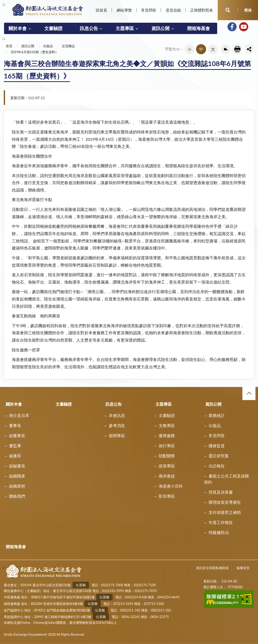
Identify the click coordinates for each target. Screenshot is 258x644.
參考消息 (117, 425)
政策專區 (167, 466)
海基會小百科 (171, 486)
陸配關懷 (167, 456)
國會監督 (217, 446)
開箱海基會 (199, 28)
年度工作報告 (221, 522)
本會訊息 (117, 415)
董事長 (15, 425)
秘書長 (15, 456)
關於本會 (18, 28)
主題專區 (125, 28)
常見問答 (149, 10)
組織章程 (17, 486)
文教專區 (167, 425)
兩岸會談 (167, 476)
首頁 (9, 46)
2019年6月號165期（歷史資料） (35, 52)
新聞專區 (117, 436)
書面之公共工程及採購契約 (227, 479)
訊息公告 (89, 28)
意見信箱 (173, 10)
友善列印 (237, 49)
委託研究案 (219, 456)
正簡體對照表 (202, 10)
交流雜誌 (68, 46)
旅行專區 (167, 446)
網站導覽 (124, 10)
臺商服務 (167, 436)
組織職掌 (17, 476)
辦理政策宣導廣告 (225, 502)
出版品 (48, 46)
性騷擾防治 (219, 532)
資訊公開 (160, 28)
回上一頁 (225, 49)
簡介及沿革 (19, 415)
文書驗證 (53, 28)
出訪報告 (217, 466)
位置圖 (81, 585)
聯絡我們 (17, 496)
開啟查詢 (228, 10)
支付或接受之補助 (225, 512)
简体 (248, 10)
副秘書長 (17, 466)
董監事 (15, 446)
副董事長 (17, 436)
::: (4, 4)
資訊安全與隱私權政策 (212, 568)
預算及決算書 (221, 492)
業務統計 (217, 415)
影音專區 (167, 496)
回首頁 (101, 10)
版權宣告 (243, 568)
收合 (249, 394)
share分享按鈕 (249, 49)
